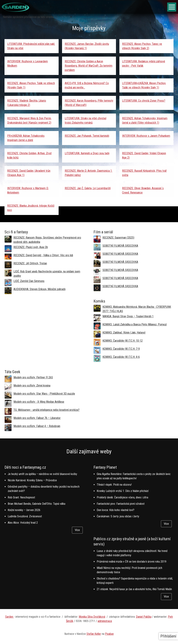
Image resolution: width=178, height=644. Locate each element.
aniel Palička (145, 617)
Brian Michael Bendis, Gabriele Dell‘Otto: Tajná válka (36, 504)
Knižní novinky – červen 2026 (24, 510)
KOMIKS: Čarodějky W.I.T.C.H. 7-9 (121, 349)
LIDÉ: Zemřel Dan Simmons (29, 281)
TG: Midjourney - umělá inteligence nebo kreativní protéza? (46, 410)
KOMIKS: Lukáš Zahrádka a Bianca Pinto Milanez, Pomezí (135, 324)
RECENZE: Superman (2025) (118, 238)
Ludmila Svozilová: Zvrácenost (25, 516)
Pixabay (109, 634)
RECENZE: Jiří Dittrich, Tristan (30, 263)
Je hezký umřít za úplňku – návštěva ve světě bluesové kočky (42, 474)
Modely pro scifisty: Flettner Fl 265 (33, 377)
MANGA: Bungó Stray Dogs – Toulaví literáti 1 (128, 316)
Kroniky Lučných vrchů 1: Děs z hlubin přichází (123, 491)
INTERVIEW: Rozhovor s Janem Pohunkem (146, 136)
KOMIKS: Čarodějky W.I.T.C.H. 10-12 (123, 341)
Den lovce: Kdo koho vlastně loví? (116, 510)
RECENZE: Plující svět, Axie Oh (31, 247)
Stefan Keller (94, 634)
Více (77, 530)
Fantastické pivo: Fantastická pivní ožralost (121, 504)
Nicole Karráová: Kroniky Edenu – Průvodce (32, 480)
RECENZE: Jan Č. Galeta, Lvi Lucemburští (88, 188)
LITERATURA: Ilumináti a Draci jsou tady (87, 153)
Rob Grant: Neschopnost (21, 497)
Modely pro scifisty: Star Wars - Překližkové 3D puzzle (44, 394)
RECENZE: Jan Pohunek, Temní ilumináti (87, 136)
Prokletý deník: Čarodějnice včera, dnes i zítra (122, 497)
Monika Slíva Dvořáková (92, 617)
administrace (105, 621)
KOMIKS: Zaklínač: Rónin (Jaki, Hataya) (124, 333)
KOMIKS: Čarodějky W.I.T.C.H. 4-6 (121, 357)
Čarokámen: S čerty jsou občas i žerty (118, 516)
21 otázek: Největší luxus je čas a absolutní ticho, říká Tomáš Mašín (134, 589)
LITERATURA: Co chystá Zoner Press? (144, 101)
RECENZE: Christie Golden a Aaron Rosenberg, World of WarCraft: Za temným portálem (89, 66)
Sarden (10, 617)
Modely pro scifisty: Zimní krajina (32, 386)
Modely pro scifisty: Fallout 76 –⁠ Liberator (37, 418)
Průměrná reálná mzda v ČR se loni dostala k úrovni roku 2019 (132, 562)
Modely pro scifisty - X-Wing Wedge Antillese (39, 402)
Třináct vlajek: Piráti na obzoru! (114, 485)
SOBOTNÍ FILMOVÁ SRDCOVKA (120, 246)
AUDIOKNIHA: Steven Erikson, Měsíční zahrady (40, 289)
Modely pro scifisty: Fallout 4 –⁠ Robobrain (37, 426)
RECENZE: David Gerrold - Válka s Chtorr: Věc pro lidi (43, 255)
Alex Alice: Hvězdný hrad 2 (23, 523)
